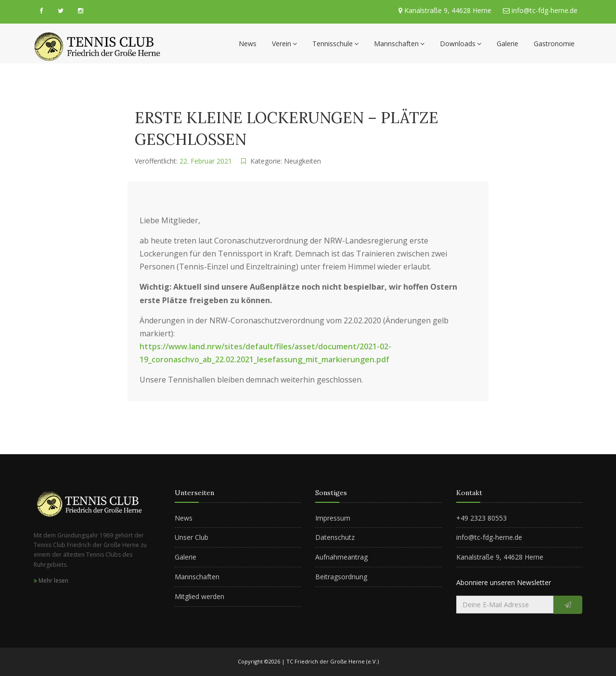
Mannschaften (399, 44)
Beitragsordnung (341, 577)
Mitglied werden (199, 596)
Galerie (507, 44)
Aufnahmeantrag (341, 557)
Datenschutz (335, 537)
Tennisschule (335, 44)
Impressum (333, 518)
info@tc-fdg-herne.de (544, 10)
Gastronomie (554, 44)
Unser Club (192, 537)
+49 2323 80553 (481, 518)
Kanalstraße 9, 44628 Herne (448, 10)
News (248, 44)
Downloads (461, 44)
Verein (284, 44)
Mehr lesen (51, 580)
